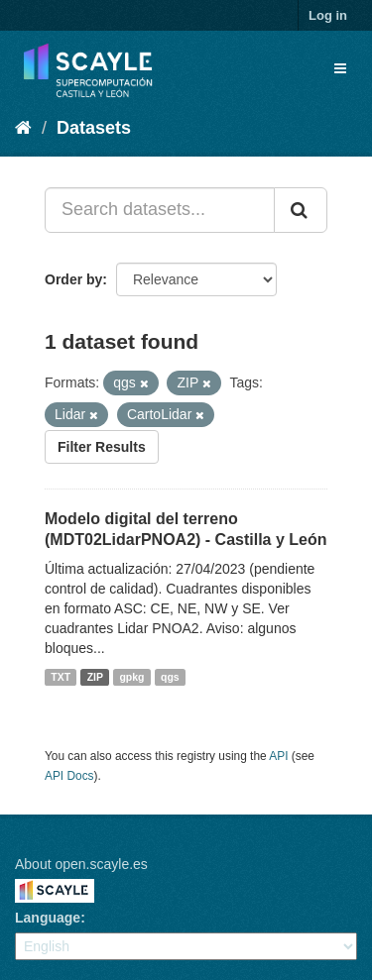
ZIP (95, 677)
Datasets (94, 128)
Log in (328, 15)
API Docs (69, 776)
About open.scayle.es (81, 864)
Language (48, 918)
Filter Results (102, 447)
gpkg (131, 677)
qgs (170, 677)
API (278, 756)
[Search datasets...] (160, 210)
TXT (61, 677)
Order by (73, 279)
